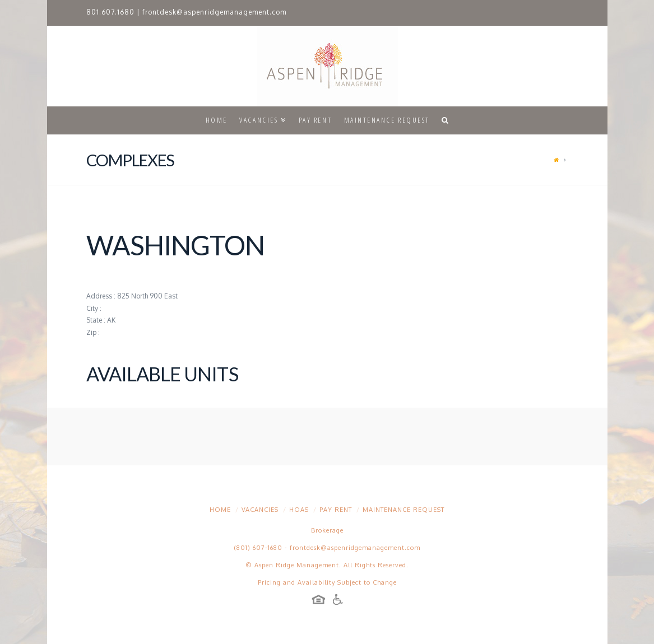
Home (220, 510)
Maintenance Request (403, 510)
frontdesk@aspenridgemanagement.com (214, 12)
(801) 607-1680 (258, 548)
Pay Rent (336, 510)
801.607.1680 (110, 12)
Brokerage (327, 530)
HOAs (299, 510)
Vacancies (260, 510)
